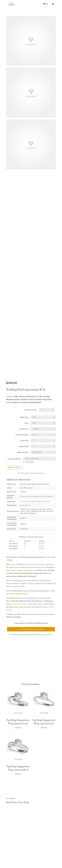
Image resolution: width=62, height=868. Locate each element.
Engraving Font (23, 452)
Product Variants (31, 410)
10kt (41, 397)
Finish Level (24, 429)
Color (26, 423)
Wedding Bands (35, 402)
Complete (38, 400)
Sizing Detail (24, 446)
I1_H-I (9, 402)
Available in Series (27, 400)
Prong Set (15, 402)
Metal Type (24, 417)
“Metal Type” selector (20, 604)
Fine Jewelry (47, 400)
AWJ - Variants (20, 397)
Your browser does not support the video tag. (31, 41)
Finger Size (24, 441)
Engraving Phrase (14, 459)
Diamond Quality (22, 435)
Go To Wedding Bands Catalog (31, 629)
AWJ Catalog (30, 397)
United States (24, 402)
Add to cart (14, 467)
